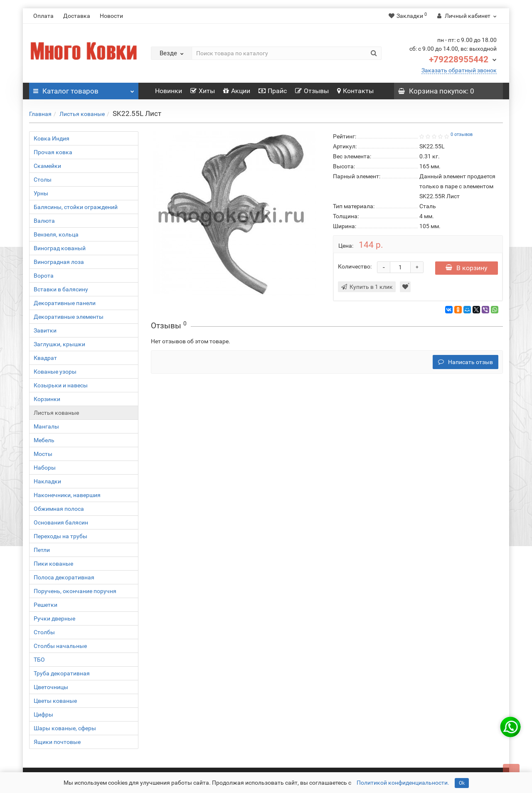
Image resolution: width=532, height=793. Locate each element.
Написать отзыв (465, 362)
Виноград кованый (60, 248)
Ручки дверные (54, 618)
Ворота (44, 276)
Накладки (47, 481)
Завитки (45, 330)
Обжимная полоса (59, 509)
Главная (40, 114)
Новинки (169, 91)
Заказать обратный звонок (459, 70)
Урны (41, 193)
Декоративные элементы (69, 317)
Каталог (84, 89)
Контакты (355, 91)
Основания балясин (61, 522)
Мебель (44, 440)
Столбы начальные (60, 646)
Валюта (44, 221)
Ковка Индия (52, 138)
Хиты (203, 91)
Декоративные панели (65, 303)
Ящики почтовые (57, 742)
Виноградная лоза (59, 262)
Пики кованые (53, 564)
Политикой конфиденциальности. (403, 783)
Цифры (43, 714)
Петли (42, 550)
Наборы (45, 468)
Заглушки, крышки (59, 344)
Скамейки (47, 166)
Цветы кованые (55, 701)
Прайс (273, 91)
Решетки (46, 605)
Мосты (43, 454)
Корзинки (47, 399)
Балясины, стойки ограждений (76, 207)
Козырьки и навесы (61, 385)
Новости (111, 16)
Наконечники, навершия (67, 495)
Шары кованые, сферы (65, 728)
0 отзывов (462, 134)
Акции (237, 91)
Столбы (44, 632)
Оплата (43, 16)
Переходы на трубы (60, 536)
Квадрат (45, 358)
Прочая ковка (53, 152)
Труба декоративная (62, 673)
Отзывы (312, 91)
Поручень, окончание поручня (75, 591)
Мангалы (46, 426)
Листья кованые (82, 114)
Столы (43, 180)
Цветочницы (51, 687)
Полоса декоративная (64, 577)
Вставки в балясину (61, 289)
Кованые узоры (55, 372)
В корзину (467, 268)
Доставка (77, 16)
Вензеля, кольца (56, 234)
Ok (462, 783)
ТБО (39, 660)
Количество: (355, 266)
